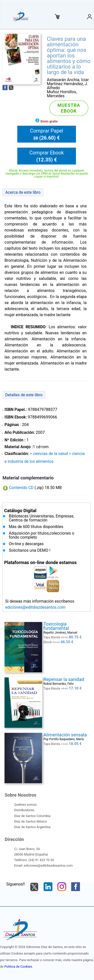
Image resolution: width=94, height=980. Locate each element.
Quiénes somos (25, 805)
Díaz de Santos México (30, 821)
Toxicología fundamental (56, 626)
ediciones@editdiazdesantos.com (35, 607)
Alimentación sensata (65, 735)
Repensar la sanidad (64, 679)
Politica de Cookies (18, 967)
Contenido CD (21, 488)
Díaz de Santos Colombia (32, 816)
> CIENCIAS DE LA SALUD (49, 454)
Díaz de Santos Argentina (32, 827)
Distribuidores (24, 810)
